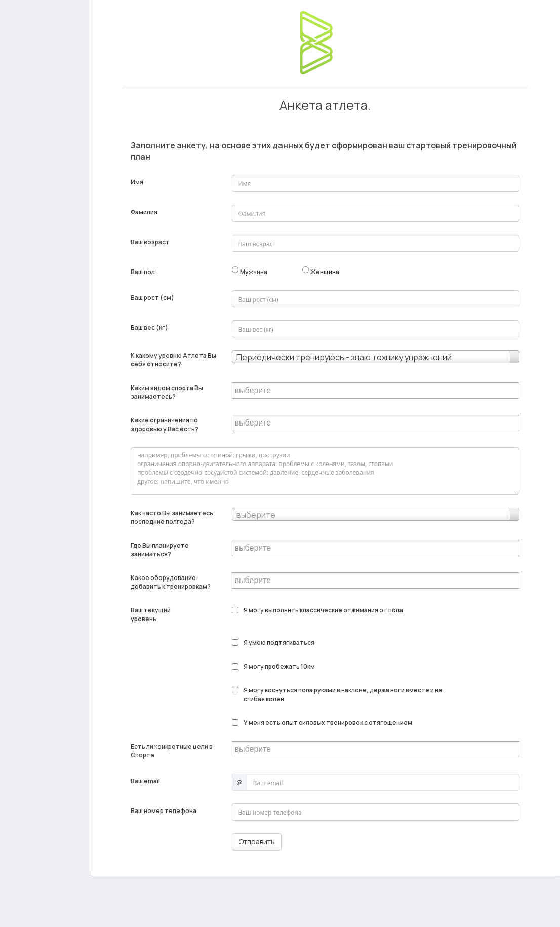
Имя (137, 182)
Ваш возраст (150, 242)
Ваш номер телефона (164, 811)
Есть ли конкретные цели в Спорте (172, 751)
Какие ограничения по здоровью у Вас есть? (165, 424)
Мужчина (254, 272)
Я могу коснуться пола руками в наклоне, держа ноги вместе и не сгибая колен (344, 694)
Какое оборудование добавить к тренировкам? (171, 582)
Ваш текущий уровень (151, 614)
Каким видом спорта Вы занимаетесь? (167, 392)
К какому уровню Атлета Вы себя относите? (173, 360)
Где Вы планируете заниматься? (160, 550)
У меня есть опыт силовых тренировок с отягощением (328, 723)
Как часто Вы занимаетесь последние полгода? (172, 517)
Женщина (325, 272)
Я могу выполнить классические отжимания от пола (323, 610)
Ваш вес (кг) (149, 327)
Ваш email (145, 781)
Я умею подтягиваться (279, 643)
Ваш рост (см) (152, 298)
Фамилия (144, 212)
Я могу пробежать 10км (279, 666)
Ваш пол (143, 272)
